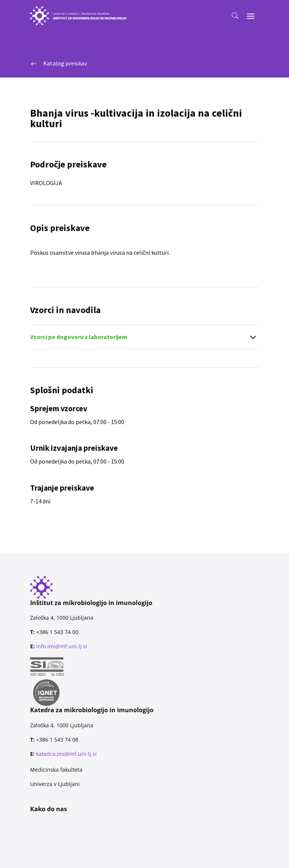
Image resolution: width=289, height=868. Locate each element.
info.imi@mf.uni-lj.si (62, 646)
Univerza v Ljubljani (55, 784)
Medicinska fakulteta (56, 770)
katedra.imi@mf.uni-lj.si (66, 754)
